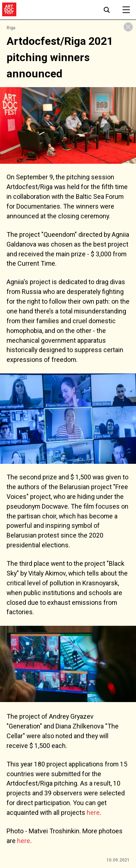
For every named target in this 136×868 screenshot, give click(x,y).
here (93, 813)
